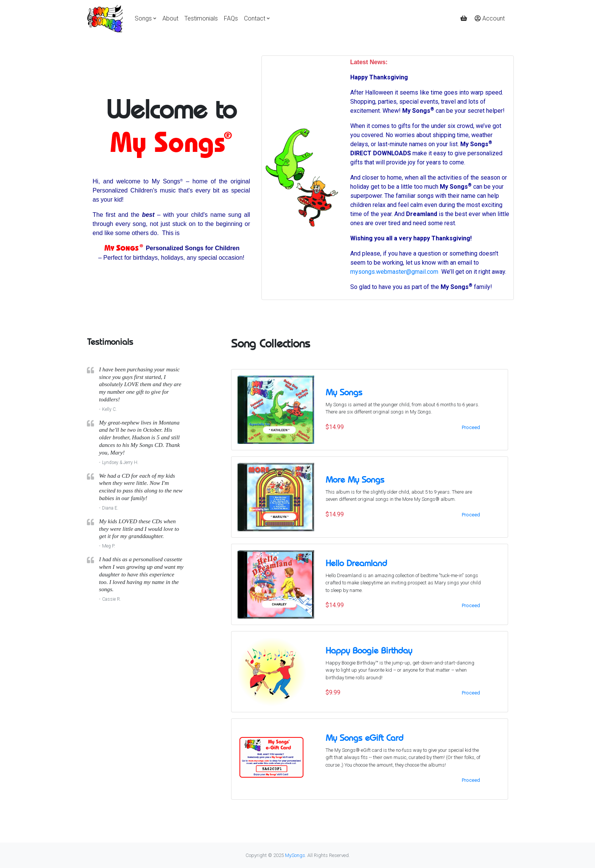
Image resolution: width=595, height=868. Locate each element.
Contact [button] (255, 18)
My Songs (344, 392)
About (170, 18)
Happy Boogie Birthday (369, 650)
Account (490, 18)
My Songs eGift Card (364, 738)
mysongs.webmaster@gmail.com (394, 272)
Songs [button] (143, 18)
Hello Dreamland (356, 563)
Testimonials (201, 18)
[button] (464, 19)
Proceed (471, 427)
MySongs (295, 855)
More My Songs (355, 480)
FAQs (231, 18)
